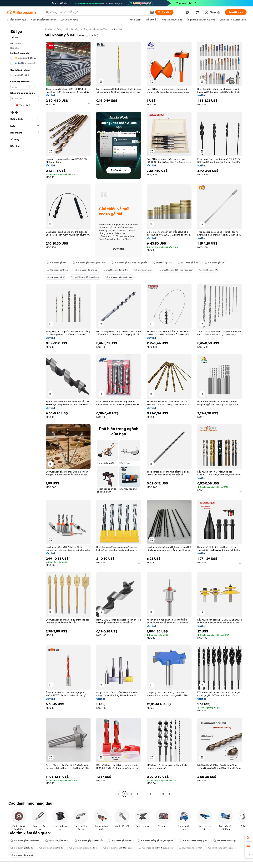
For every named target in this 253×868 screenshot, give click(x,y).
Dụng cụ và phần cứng (68, 29)
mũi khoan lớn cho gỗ (86, 270)
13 (163, 794)
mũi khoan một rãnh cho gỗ (85, 277)
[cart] (198, 13)
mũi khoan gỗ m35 (57, 263)
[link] (249, 837)
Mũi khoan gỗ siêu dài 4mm (83, 848)
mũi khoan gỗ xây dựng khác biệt (89, 263)
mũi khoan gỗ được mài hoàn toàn (176, 270)
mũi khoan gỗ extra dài (51, 848)
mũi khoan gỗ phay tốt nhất (89, 841)
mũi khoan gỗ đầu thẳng (116, 270)
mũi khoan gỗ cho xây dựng (119, 277)
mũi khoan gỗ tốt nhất (191, 848)
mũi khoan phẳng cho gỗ (221, 848)
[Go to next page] (170, 794)
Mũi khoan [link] (117, 29)
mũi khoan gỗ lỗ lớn (188, 263)
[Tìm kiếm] (164, 12)
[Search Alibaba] (97, 12)
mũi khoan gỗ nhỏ (214, 263)
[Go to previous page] (118, 794)
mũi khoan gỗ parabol (120, 841)
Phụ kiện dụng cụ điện (95, 29)
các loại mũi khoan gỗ (225, 841)
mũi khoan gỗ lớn (162, 263)
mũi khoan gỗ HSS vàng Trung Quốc (129, 263)
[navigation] (25, 412)
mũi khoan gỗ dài (144, 270)
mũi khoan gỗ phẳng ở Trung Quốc (156, 848)
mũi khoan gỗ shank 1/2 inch (25, 841)
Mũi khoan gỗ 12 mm (58, 270)
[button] (152, 12)
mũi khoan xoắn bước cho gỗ (118, 848)
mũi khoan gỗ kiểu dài (22, 848)
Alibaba (48, 29)
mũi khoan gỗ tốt (56, 277)
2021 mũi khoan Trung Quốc (193, 841)
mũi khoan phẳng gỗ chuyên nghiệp (155, 841)
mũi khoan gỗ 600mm (57, 841)
